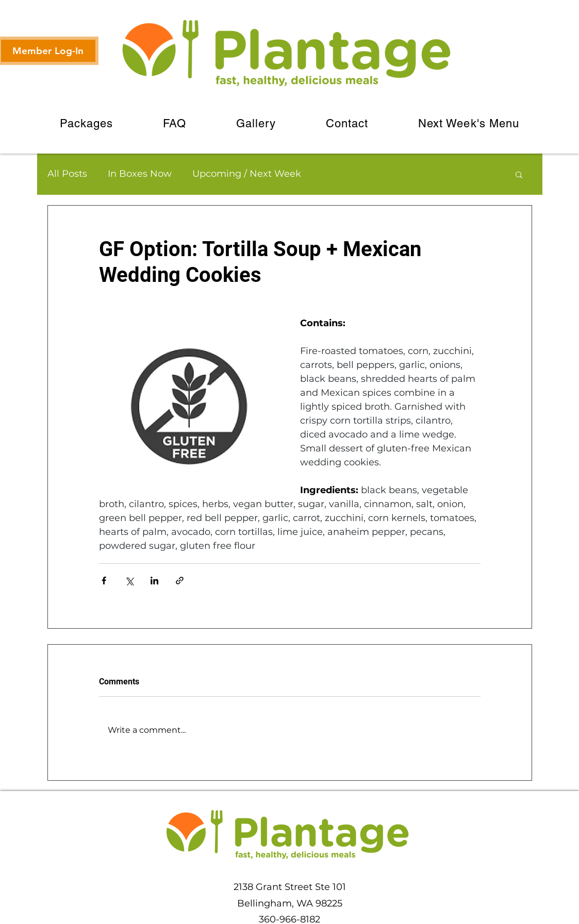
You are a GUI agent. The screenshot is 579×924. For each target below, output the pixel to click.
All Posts (67, 174)
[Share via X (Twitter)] (129, 581)
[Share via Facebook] (104, 581)
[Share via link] (180, 581)
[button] (519, 174)
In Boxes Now (140, 174)
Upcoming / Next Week (247, 174)
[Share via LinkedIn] (154, 581)
